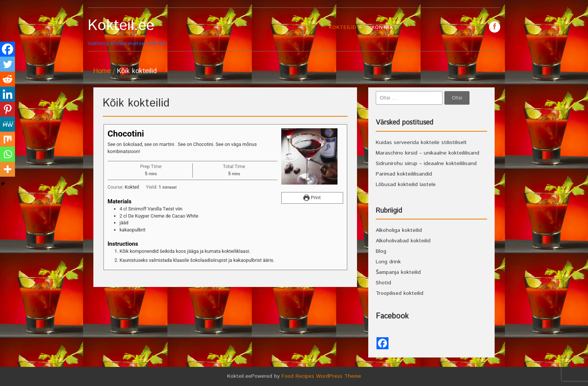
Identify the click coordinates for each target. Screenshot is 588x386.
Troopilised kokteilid (400, 293)
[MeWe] (7, 124)
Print (312, 198)
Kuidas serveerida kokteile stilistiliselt (421, 143)
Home (102, 71)
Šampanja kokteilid (398, 272)
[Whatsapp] (7, 154)
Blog (381, 251)
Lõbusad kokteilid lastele (406, 185)
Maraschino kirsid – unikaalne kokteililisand (427, 153)
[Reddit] (7, 79)
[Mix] (7, 139)
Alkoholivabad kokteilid (403, 241)
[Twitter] (7, 64)
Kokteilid (343, 28)
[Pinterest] (7, 109)
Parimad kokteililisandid (404, 174)
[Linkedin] (7, 94)
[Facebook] (7, 49)
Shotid (383, 283)
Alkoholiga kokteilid (399, 230)
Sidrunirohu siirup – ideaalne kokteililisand (426, 164)
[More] (7, 169)
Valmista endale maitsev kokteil (139, 32)
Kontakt (384, 28)
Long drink (388, 262)
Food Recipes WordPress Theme (321, 376)
